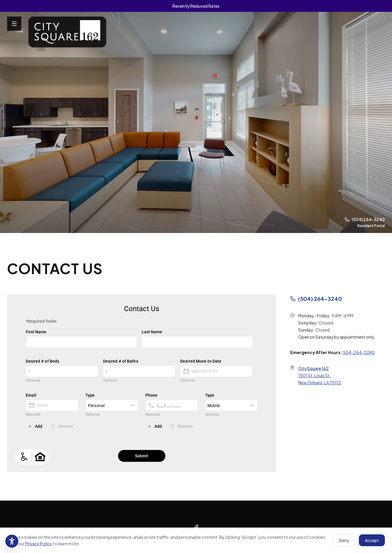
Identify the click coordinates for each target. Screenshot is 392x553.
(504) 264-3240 (365, 219)
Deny (344, 540)
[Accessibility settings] (12, 541)
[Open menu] (14, 24)
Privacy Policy (39, 544)
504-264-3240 (359, 352)
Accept (372, 540)
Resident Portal (371, 226)
